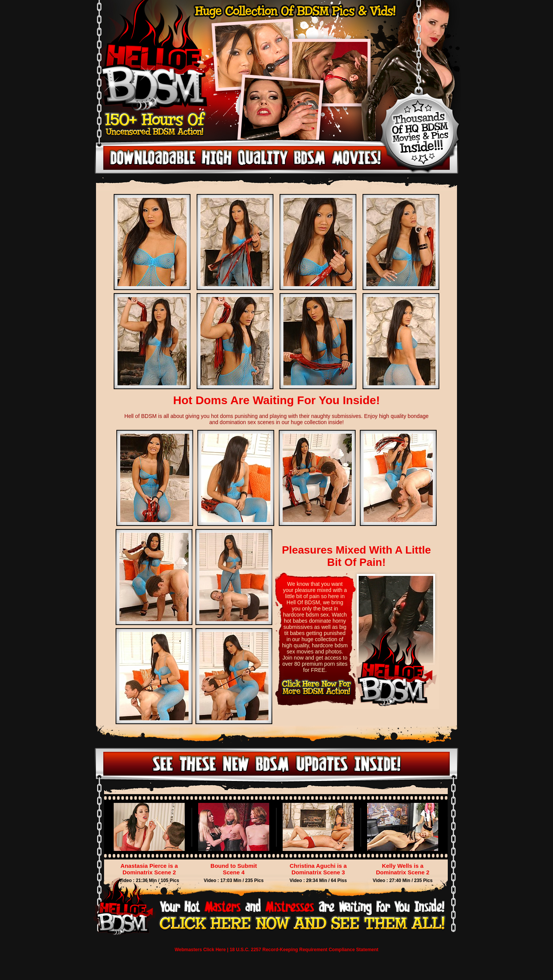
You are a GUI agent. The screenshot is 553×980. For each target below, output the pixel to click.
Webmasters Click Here (200, 950)
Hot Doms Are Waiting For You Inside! (276, 400)
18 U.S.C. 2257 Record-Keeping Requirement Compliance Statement (304, 950)
